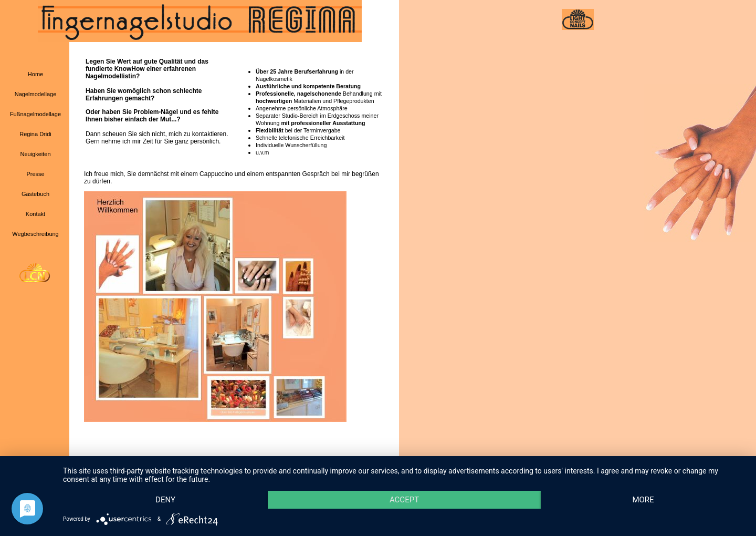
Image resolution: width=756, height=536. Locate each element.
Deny (165, 500)
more (643, 500)
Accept (404, 500)
